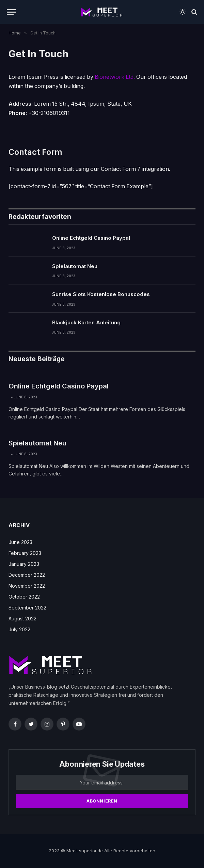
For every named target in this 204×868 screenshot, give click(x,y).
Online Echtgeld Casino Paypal (91, 238)
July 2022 (19, 629)
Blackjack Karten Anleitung (86, 322)
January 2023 (24, 564)
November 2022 (27, 586)
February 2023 (25, 553)
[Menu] (11, 12)
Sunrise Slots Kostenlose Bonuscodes (101, 294)
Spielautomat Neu (75, 266)
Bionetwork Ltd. (115, 77)
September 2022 (27, 608)
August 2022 (22, 619)
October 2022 (24, 597)
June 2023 (20, 542)
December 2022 (27, 575)
